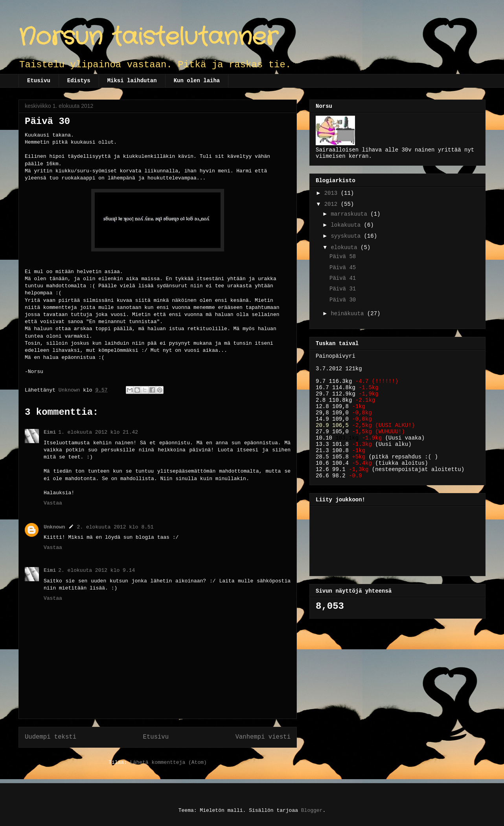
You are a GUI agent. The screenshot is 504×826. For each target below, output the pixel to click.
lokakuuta (347, 225)
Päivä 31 (343, 289)
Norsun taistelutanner (148, 37)
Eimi (50, 432)
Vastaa (53, 503)
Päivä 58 (343, 257)
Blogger (312, 810)
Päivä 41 (343, 278)
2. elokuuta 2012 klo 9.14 (97, 570)
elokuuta (346, 248)
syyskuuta (347, 236)
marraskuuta (350, 214)
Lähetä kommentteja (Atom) (168, 762)
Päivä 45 (343, 268)
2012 (333, 204)
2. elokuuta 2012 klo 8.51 (115, 527)
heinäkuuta (349, 314)
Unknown (54, 527)
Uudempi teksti (51, 737)
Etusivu (39, 81)
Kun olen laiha (197, 81)
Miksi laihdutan (132, 81)
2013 (333, 193)
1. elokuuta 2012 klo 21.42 (98, 432)
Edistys (79, 81)
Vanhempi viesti (263, 737)
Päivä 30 (343, 300)
